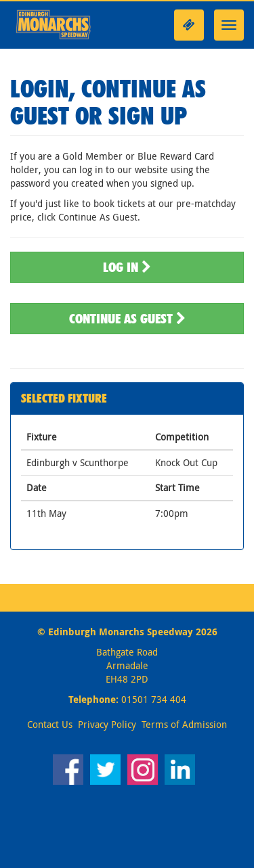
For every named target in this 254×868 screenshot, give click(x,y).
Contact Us (50, 724)
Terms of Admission (184, 724)
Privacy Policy (107, 724)
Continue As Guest (127, 319)
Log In (127, 267)
